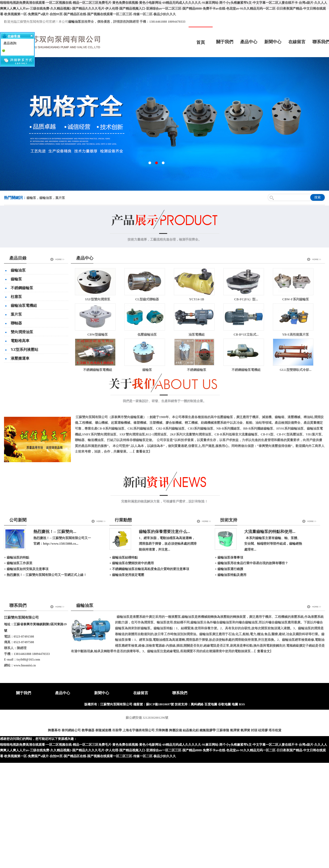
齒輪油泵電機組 (24, 306)
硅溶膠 (263, 730)
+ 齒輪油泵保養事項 (229, 557)
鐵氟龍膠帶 (208, 730)
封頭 (254, 730)
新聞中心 (273, 42)
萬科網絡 (198, 704)
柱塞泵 (16, 297)
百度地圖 (211, 704)
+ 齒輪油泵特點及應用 (231, 575)
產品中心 (249, 42)
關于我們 (225, 42)
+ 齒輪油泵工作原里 (18, 563)
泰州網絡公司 (71, 730)
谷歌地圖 (224, 704)
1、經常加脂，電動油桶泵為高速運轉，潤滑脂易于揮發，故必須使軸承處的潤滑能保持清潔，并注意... (168, 544)
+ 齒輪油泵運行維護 (229, 569)
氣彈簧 (235, 730)
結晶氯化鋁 (191, 730)
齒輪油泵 (18, 270)
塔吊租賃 (275, 730)
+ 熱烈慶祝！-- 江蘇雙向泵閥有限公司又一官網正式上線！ (45, 575)
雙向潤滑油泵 (22, 332)
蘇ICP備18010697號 (160, 704)
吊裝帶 (117, 730)
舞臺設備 (175, 730)
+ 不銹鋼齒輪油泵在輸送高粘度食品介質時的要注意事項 (149, 569)
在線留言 (297, 42)
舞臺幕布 (54, 730)
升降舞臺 (162, 730)
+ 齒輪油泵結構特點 (124, 557)
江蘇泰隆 (223, 730)
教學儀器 (88, 730)
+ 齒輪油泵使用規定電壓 (127, 575)
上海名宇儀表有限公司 (139, 730)
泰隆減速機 (103, 730)
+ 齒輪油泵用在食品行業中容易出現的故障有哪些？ (251, 563)
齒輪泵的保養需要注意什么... (164, 532)
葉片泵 (16, 314)
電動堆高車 (20, 341)
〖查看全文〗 (142, 451)
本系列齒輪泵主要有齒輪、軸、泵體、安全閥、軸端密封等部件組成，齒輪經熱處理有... (273, 544)
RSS (242, 704)
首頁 (201, 42)
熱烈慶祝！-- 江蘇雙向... (55, 532)
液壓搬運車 (20, 358)
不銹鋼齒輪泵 (22, 288)
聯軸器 (16, 323)
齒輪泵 (16, 279)
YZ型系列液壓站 (24, 350)
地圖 (235, 704)
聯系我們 (180, 693)
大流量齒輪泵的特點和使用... (270, 532)
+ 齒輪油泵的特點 (17, 557)
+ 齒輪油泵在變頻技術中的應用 (132, 563)
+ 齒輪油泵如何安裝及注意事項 (26, 569)
